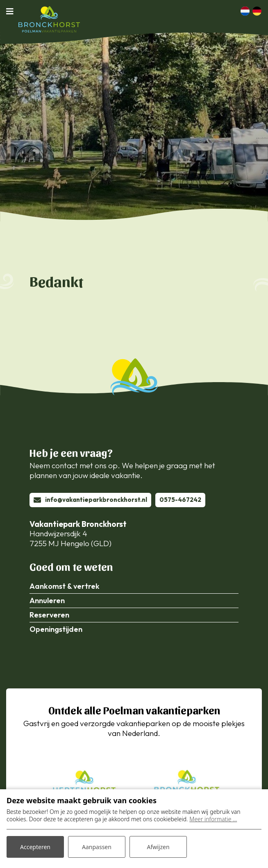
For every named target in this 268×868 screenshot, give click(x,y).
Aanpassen (97, 847)
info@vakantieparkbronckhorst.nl (96, 500)
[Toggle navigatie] (12, 11)
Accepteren (35, 847)
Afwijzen (158, 847)
